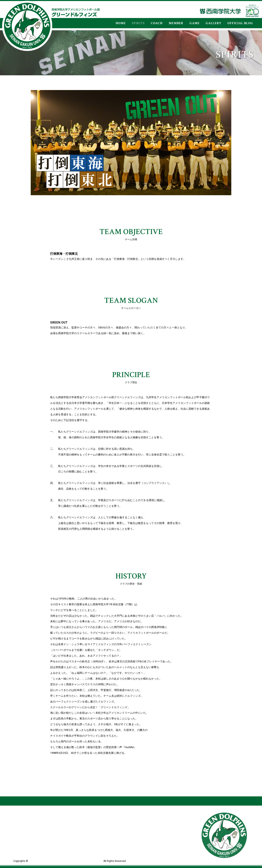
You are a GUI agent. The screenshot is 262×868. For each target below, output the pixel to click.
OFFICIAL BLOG (240, 23)
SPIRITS (138, 23)
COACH (157, 23)
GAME (195, 23)
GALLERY (213, 23)
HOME (121, 23)
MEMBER (176, 23)
